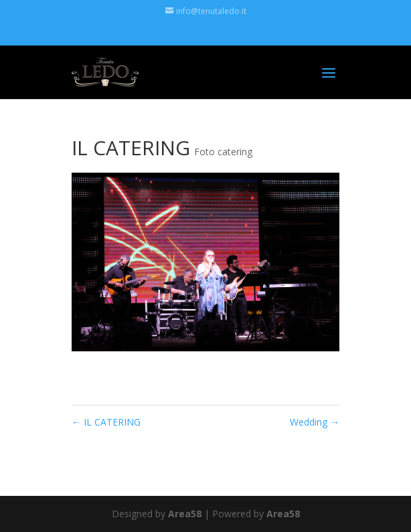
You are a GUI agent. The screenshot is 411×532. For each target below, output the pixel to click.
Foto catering (223, 152)
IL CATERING (106, 422)
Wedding (315, 422)
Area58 (185, 514)
